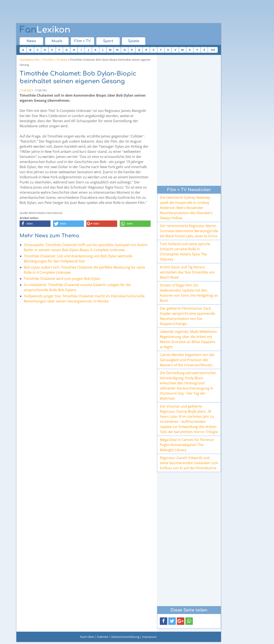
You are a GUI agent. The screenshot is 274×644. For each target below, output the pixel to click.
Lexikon (45, 30)
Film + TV (83, 41)
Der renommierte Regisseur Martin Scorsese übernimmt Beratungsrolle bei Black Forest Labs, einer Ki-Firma (189, 231)
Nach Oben (87, 637)
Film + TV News (58, 60)
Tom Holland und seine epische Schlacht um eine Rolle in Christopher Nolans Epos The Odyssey (185, 252)
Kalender (103, 637)
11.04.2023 (26, 90)
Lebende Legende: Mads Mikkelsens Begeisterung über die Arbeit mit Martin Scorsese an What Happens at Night (188, 339)
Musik (57, 41)
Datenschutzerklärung (125, 637)
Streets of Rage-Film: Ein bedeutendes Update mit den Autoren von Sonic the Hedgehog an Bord (189, 293)
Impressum (149, 637)
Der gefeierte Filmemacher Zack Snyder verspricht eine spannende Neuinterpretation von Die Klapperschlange (187, 316)
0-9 (213, 50)
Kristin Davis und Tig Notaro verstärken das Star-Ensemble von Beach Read (187, 272)
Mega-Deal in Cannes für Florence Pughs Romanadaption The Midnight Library (187, 445)
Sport (108, 41)
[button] (35, 224)
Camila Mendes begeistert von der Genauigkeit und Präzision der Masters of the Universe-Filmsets (187, 360)
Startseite (26, 60)
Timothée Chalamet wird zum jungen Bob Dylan (62, 279)
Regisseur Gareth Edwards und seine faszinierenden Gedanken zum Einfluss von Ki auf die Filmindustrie (189, 463)
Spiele (134, 41)
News (31, 41)
